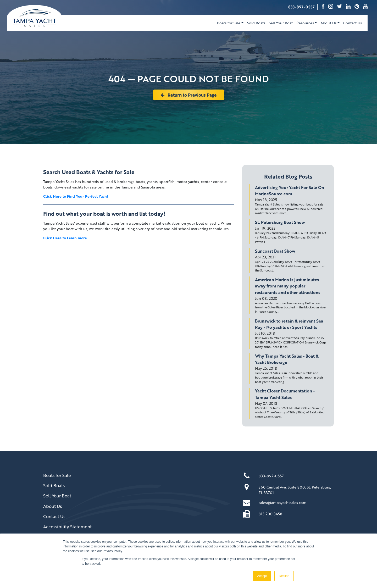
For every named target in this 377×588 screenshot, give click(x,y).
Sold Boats (256, 23)
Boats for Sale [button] (229, 23)
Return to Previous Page (189, 95)
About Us (52, 506)
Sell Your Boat (281, 23)
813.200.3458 (270, 514)
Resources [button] (305, 23)
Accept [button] (262, 576)
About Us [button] (328, 23)
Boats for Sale (57, 475)
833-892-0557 (301, 7)
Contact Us (353, 23)
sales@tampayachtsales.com (282, 503)
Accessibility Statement (67, 527)
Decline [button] (284, 576)
